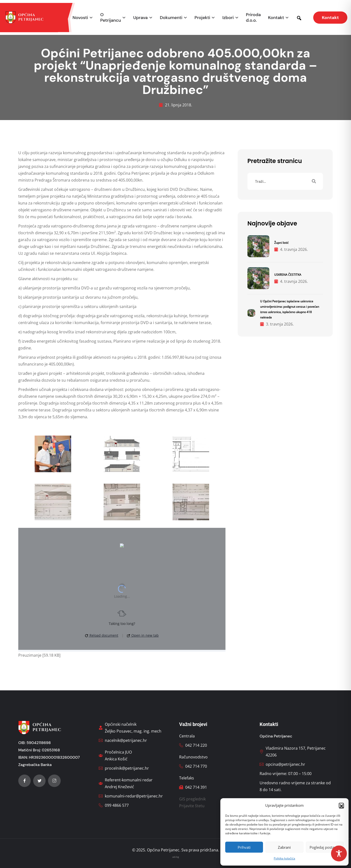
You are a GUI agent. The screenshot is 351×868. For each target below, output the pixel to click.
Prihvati (244, 847)
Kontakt (276, 18)
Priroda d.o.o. (253, 18)
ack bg (176, 857)
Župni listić (281, 243)
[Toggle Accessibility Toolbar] (339, 853)
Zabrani (284, 847)
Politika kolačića (284, 858)
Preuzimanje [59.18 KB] (39, 655)
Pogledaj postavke (325, 847)
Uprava (140, 18)
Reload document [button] (102, 635)
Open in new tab (143, 635)
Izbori (228, 18)
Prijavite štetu (192, 806)
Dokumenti (171, 18)
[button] (341, 805)
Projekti (202, 18)
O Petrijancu (111, 18)
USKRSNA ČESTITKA (288, 275)
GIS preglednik (192, 799)
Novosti (80, 18)
